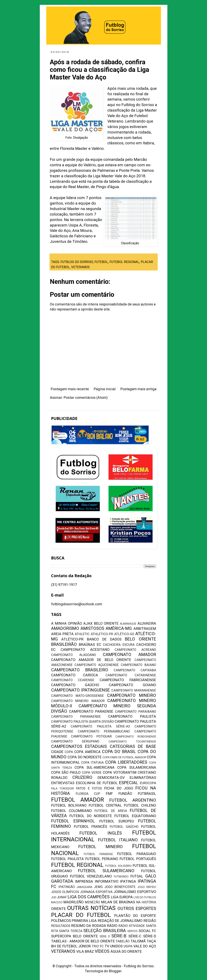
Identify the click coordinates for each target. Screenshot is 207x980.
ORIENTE (58, 909)
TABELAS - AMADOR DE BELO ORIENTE (83, 941)
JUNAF (62, 897)
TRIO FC (98, 946)
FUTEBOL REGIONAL (124, 262)
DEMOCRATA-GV (111, 778)
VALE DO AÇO (145, 946)
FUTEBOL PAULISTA (67, 859)
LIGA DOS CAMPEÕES (89, 897)
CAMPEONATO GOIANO (132, 685)
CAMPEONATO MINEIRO (131, 695)
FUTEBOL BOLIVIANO (69, 805)
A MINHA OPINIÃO (67, 623)
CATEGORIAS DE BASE (133, 746)
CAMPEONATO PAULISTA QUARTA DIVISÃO (83, 722)
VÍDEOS (102, 951)
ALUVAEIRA (147, 623)
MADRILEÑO (74, 902)
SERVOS (132, 931)
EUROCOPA (148, 783)
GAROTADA (62, 881)
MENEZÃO (92, 902)
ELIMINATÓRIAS (143, 778)
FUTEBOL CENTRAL (105, 805)
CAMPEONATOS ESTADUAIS (79, 746)
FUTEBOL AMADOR (78, 800)
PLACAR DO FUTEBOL (81, 915)
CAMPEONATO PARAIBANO (136, 712)
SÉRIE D (105, 936)
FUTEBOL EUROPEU (117, 821)
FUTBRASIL (147, 794)
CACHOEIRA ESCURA (119, 645)
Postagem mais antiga (138, 389)
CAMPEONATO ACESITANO (85, 650)
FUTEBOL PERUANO (102, 859)
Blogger (115, 971)
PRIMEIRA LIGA (84, 921)
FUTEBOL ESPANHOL (73, 821)
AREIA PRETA (62, 634)
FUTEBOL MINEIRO (101, 847)
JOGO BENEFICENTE (120, 887)
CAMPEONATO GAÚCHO (75, 685)
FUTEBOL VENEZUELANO (91, 876)
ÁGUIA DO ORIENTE (126, 952)
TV (107, 946)
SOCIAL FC (147, 931)
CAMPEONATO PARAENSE (91, 711)
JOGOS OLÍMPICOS (65, 892)
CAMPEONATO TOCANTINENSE (132, 742)
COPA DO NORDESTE (85, 757)
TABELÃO (123, 941)
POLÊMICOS (61, 921)
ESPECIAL (128, 783)
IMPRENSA (84, 881)
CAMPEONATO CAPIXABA (135, 670)
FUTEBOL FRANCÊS (90, 827)
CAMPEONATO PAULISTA (132, 716)
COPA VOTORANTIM (120, 772)
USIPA (128, 946)
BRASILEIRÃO (64, 644)
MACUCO (57, 902)
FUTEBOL (101, 262)
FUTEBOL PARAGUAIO (137, 854)
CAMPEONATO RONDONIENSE (136, 737)
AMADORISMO (65, 628)
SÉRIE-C (135, 936)
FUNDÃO (125, 794)
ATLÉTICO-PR (72, 639)
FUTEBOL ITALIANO (118, 840)
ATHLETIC (82, 634)
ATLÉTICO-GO (124, 634)
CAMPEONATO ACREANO (135, 650)
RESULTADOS (61, 926)
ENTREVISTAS (63, 783)
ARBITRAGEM (145, 629)
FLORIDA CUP (88, 794)
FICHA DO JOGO (119, 788)
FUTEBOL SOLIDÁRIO (118, 866)
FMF (109, 794)
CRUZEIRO (82, 777)
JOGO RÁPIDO (147, 887)
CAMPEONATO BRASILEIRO (80, 670)
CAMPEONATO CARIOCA (75, 675)
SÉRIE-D (150, 936)
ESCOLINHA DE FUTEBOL (97, 783)
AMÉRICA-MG (119, 628)
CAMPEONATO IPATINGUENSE (81, 690)
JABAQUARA (84, 887)
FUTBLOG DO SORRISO (77, 262)
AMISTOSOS (92, 628)
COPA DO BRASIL (119, 752)
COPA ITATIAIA (92, 763)
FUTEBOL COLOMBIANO (71, 811)
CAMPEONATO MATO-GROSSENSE (78, 696)
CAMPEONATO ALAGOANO (74, 655)
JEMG (98, 887)
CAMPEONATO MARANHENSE (134, 690)
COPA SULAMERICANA (137, 767)
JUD (54, 897)
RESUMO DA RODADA (89, 926)
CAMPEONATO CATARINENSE (131, 675)
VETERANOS (80, 267)
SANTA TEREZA (71, 931)
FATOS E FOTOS (89, 788)
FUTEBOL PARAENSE (98, 854)
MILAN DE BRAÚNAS (118, 902)
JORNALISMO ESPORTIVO (135, 892)
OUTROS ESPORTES (137, 908)
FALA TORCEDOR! (63, 789)
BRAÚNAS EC (90, 645)
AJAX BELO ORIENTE (101, 623)
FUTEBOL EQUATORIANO (135, 816)
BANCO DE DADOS (104, 639)
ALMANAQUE (128, 624)
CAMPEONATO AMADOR (129, 655)
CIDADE (57, 752)
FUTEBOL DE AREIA (111, 811)
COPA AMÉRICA (87, 752)
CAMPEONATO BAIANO (138, 665)
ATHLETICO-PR (102, 634)
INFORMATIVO (107, 881)
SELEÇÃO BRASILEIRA (105, 931)
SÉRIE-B (119, 936)
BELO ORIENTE (140, 639)
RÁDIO (112, 926)
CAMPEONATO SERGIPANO (75, 741)
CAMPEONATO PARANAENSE (76, 717)
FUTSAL (137, 876)
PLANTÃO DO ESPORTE (135, 916)
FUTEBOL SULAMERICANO (106, 871)
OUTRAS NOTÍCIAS (91, 908)
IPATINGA (128, 881)
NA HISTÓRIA (146, 902)
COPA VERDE (92, 773)
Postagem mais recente (70, 389)
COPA (69, 752)
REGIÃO (150, 921)
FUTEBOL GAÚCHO (124, 827)
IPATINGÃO (67, 887)
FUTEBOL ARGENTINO (133, 800)
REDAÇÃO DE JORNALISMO (120, 921)
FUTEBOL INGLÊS (101, 833)
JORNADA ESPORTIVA (96, 892)
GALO (151, 876)
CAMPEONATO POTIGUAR (91, 736)
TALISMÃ (138, 941)
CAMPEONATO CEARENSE (73, 680)
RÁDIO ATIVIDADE (132, 926)
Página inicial (105, 389)
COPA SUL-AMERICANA (95, 767)
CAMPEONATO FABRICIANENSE (128, 680)
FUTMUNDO (121, 877)
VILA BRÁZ (85, 952)
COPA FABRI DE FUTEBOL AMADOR (124, 757)
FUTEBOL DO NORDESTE (91, 816)
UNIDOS (116, 946)
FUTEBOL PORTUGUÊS (138, 859)
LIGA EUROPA (122, 897)
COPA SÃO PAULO (66, 772)
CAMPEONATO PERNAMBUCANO (104, 731)
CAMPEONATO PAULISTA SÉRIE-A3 (100, 726)
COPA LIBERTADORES (126, 762)
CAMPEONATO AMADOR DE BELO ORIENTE (91, 660)
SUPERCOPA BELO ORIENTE (74, 936)
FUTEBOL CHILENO (140, 805)
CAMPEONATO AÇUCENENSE (97, 665)
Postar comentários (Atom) (86, 398)
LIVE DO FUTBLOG (145, 897)
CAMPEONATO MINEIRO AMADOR (78, 701)
